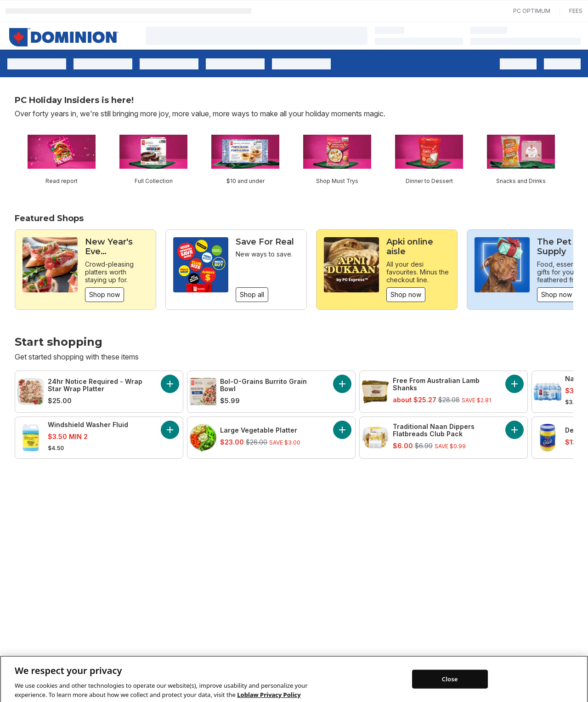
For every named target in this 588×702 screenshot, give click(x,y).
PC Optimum (532, 11)
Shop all (252, 294)
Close (450, 691)
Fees (576, 11)
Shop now (105, 294)
